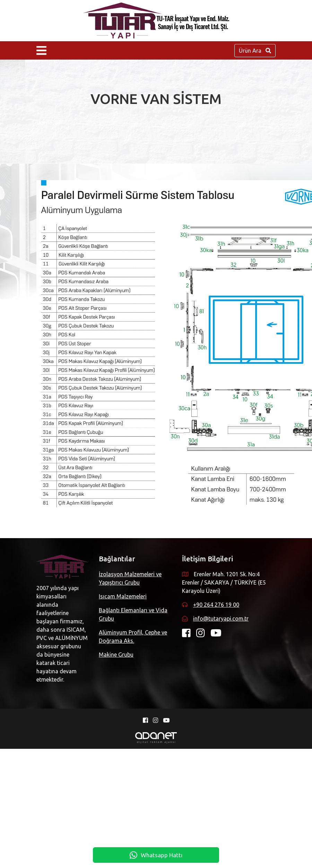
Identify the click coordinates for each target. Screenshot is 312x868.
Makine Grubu (119, 655)
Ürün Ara (255, 51)
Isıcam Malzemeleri (125, 596)
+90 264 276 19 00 (71, 726)
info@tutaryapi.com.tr (75, 740)
